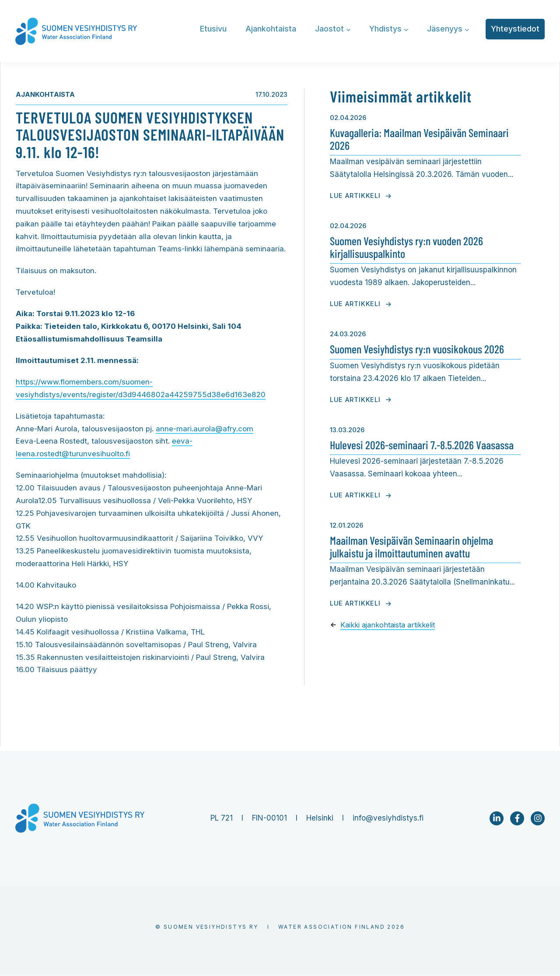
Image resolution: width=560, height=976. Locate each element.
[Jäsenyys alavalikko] (467, 29)
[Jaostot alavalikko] (348, 29)
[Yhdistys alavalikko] (406, 29)
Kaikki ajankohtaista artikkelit (388, 624)
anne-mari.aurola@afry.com (205, 429)
